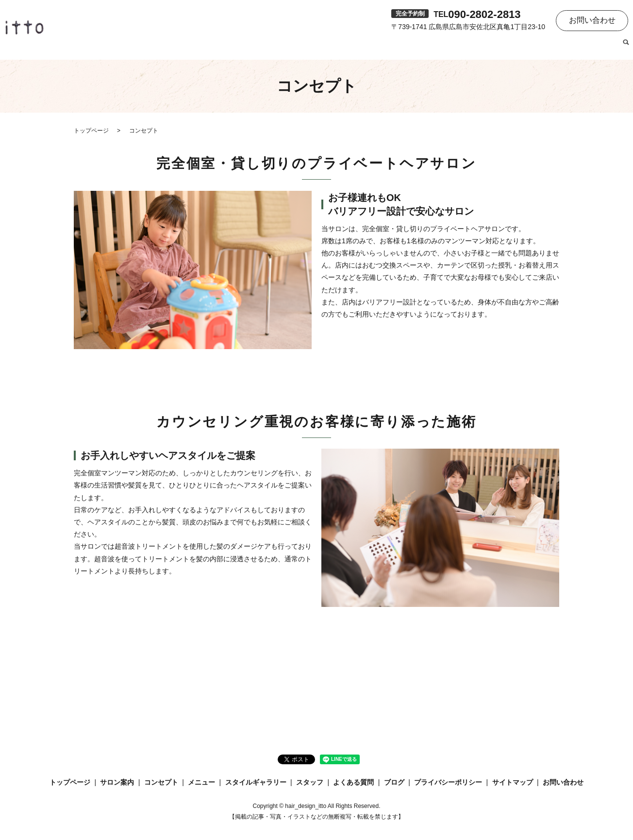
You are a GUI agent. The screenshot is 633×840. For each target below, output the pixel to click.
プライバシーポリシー (448, 782)
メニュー (401, 46)
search (626, 47)
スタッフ (516, 46)
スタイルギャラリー (459, 46)
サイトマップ (513, 782)
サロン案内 (314, 46)
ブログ (603, 46)
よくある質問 (562, 46)
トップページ (265, 46)
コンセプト (360, 46)
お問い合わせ (592, 20)
